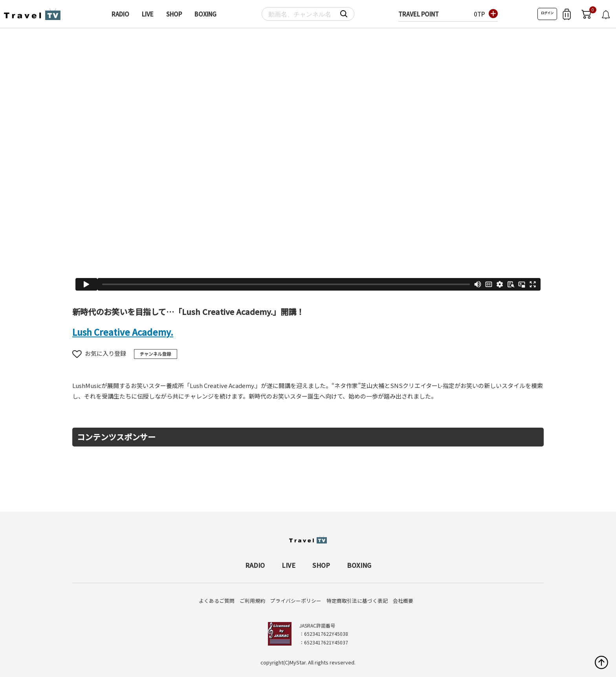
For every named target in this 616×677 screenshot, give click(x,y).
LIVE (148, 14)
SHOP (174, 14)
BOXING (205, 14)
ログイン (547, 13)
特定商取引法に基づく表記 (357, 601)
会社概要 (403, 601)
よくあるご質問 (217, 601)
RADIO (120, 14)
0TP (479, 14)
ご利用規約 (252, 601)
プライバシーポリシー (296, 601)
